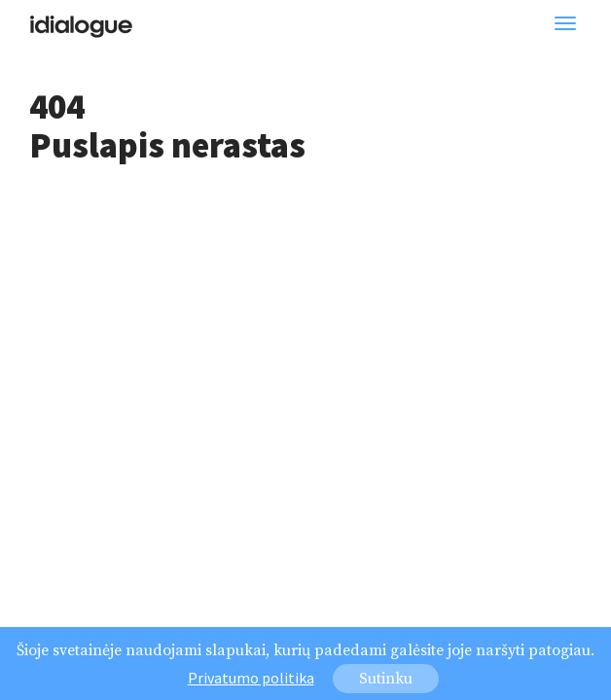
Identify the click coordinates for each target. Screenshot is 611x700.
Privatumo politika (251, 680)
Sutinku (386, 681)
